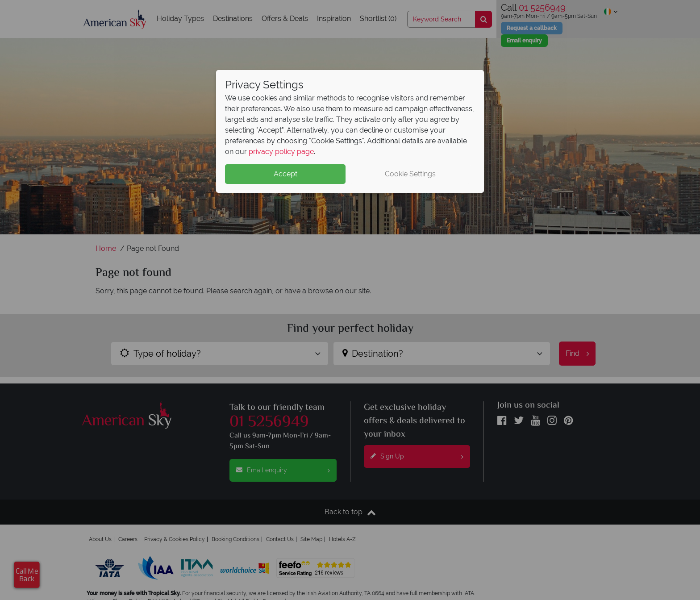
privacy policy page (281, 152)
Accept (285, 174)
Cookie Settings (410, 174)
